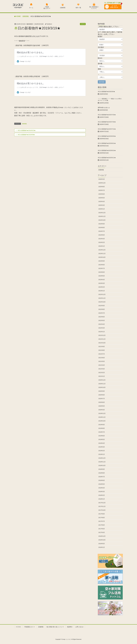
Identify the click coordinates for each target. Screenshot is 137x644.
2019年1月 (102, 454)
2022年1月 (102, 332)
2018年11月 (102, 462)
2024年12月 (102, 213)
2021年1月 (102, 376)
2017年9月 (102, 514)
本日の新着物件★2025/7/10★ (107, 129)
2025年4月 (102, 201)
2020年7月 (102, 399)
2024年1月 (102, 246)
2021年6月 (102, 358)
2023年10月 (102, 257)
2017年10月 (102, 510)
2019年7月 (102, 432)
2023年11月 (102, 254)
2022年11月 (102, 298)
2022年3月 (102, 328)
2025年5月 (102, 198)
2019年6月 (102, 436)
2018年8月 (102, 473)
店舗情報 (41, 627)
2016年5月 (102, 544)
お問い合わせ (79, 627)
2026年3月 (102, 179)
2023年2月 (102, 287)
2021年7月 (102, 354)
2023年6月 (102, 272)
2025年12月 (102, 183)
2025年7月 (102, 190)
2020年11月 (102, 384)
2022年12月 (102, 294)
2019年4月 (102, 443)
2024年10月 (102, 220)
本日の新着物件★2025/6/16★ (107, 150)
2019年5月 (102, 439)
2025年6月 (102, 194)
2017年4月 (102, 532)
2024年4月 (102, 239)
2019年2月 (102, 451)
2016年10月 (102, 540)
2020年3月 (102, 410)
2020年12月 (102, 380)
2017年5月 (102, 529)
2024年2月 (102, 242)
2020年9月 (102, 391)
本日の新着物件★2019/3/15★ (27, 130)
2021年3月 (102, 369)
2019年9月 (102, 425)
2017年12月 (102, 503)
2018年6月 (102, 480)
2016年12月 (102, 536)
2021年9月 (102, 347)
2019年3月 (102, 447)
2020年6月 (102, 402)
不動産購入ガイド (30, 627)
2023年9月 (102, 261)
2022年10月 (102, 302)
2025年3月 (102, 205)
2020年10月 (102, 387)
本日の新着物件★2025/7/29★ (107, 115)
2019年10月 (102, 421)
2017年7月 (102, 521)
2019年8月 (102, 428)
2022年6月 (102, 317)
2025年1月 (102, 209)
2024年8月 (102, 228)
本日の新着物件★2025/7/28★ (107, 122)
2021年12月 (102, 335)
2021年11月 (102, 339)
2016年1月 (102, 547)
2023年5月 (102, 276)
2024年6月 (102, 235)
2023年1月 (102, 291)
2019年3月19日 (21, 24)
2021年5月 (102, 361)
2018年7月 (102, 477)
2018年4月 (102, 488)
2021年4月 (102, 365)
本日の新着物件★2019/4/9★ (26, 135)
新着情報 (83, 24)
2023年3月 (102, 283)
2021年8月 (102, 350)
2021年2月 (102, 373)
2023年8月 (102, 265)
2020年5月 (102, 406)
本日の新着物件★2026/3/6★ (106, 92)
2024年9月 (102, 224)
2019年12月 (102, 413)
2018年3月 (102, 492)
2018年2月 (102, 495)
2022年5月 (102, 320)
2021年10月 (102, 343)
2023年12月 (102, 250)
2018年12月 (102, 458)
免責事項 (70, 627)
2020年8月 (102, 395)
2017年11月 (102, 506)
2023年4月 (102, 280)
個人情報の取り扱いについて (55, 627)
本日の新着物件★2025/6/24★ (107, 143)
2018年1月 (102, 499)
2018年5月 (102, 484)
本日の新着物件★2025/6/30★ (107, 136)
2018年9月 (102, 469)
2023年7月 (102, 268)
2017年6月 (102, 525)
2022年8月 (102, 309)
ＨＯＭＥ (18, 627)
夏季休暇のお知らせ (104, 108)
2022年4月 (102, 324)
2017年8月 (102, 518)
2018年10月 (102, 466)
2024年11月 (102, 216)
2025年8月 (102, 187)
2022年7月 (102, 313)
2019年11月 (102, 417)
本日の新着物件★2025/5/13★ (107, 158)
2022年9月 (102, 306)
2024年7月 (102, 231)
